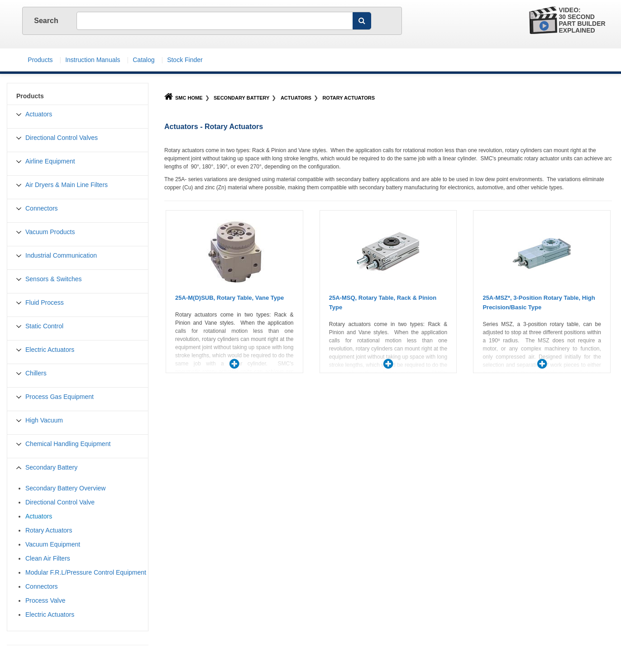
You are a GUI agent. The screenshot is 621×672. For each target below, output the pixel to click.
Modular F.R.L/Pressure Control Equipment (86, 572)
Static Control (44, 326)
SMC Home (184, 98)
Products (40, 60)
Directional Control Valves (62, 138)
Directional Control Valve (60, 502)
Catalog (143, 60)
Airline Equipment (50, 161)
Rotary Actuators (349, 98)
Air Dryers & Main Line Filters (67, 185)
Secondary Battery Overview (65, 488)
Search (47, 21)
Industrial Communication (61, 255)
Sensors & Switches (54, 279)
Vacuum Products (50, 232)
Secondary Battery (241, 98)
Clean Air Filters (48, 558)
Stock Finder (185, 60)
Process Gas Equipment (60, 397)
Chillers (36, 373)
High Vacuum (44, 420)
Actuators (296, 98)
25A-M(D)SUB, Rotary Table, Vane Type (229, 298)
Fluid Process (45, 302)
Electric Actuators (50, 350)
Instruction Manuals (93, 60)
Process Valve (45, 600)
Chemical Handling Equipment (68, 444)
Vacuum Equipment (53, 544)
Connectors (42, 208)
